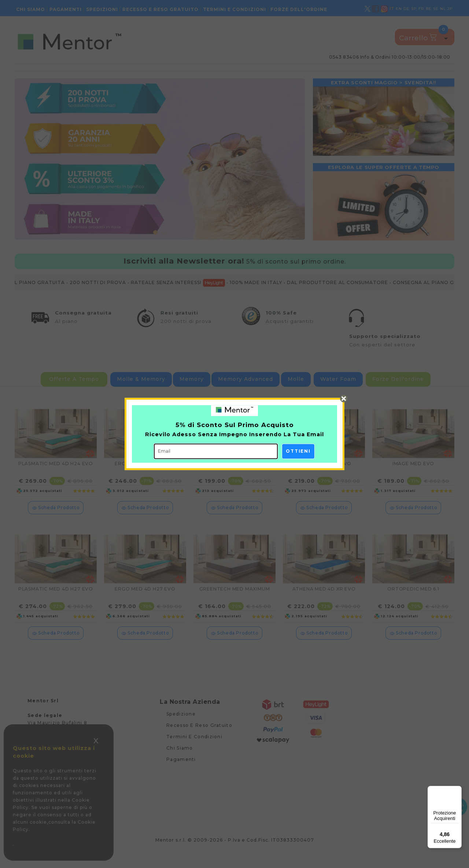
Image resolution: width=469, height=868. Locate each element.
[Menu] (457, 790)
